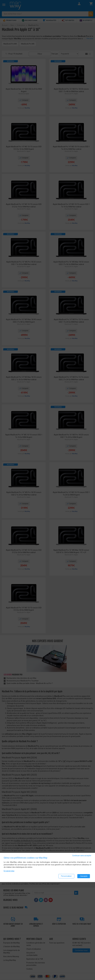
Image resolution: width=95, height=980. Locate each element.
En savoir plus (9, 871)
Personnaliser (66, 876)
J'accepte (84, 876)
